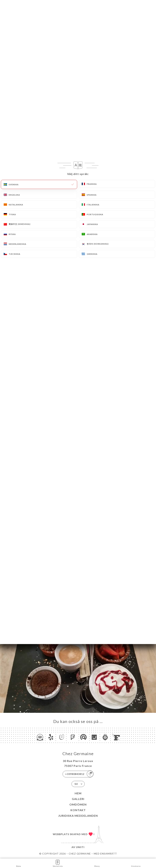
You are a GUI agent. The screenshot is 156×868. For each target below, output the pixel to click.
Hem (78, 793)
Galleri (78, 799)
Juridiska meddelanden (78, 816)
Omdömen (78, 804)
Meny (97, 863)
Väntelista (58, 863)
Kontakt (78, 810)
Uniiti (80, 847)
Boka (19, 863)
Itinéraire (136, 863)
